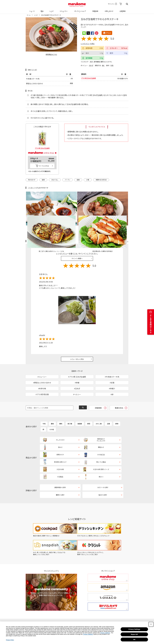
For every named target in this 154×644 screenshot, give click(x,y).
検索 (127, 4)
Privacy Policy (10, 640)
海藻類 (80, 410)
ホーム (29, 15)
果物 (117, 410)
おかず (91, 65)
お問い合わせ (108, 10)
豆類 (108, 410)
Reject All (134, 634)
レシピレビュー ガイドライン (121, 216)
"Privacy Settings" (105, 633)
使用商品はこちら (51, 54)
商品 (42, 10)
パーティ (67, 180)
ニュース (32, 10)
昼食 (78, 180)
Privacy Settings (134, 629)
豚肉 (52, 410)
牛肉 (112, 65)
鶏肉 (61, 410)
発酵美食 (95, 10)
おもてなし (55, 180)
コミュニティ (63, 10)
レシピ (51, 10)
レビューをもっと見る (77, 334)
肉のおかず (32, 180)
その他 (52, 416)
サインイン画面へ (77, 233)
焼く (103, 65)
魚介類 (70, 410)
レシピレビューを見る (88, 44)
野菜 (89, 410)
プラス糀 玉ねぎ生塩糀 (90, 78)
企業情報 (122, 10)
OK (134, 640)
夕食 (88, 180)
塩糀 (43, 180)
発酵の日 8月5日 (101, 180)
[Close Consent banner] (151, 624)
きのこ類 (99, 410)
